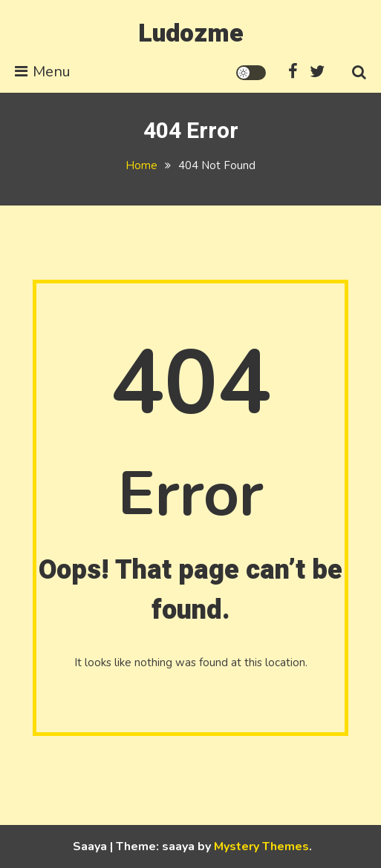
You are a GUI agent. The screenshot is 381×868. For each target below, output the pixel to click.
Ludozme (191, 33)
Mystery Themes (261, 846)
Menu (43, 72)
